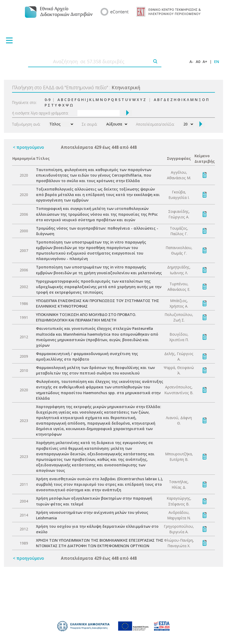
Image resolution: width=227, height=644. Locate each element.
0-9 (47, 100)
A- (191, 62)
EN (217, 62)
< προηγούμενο (28, 147)
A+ (205, 62)
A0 (198, 62)
